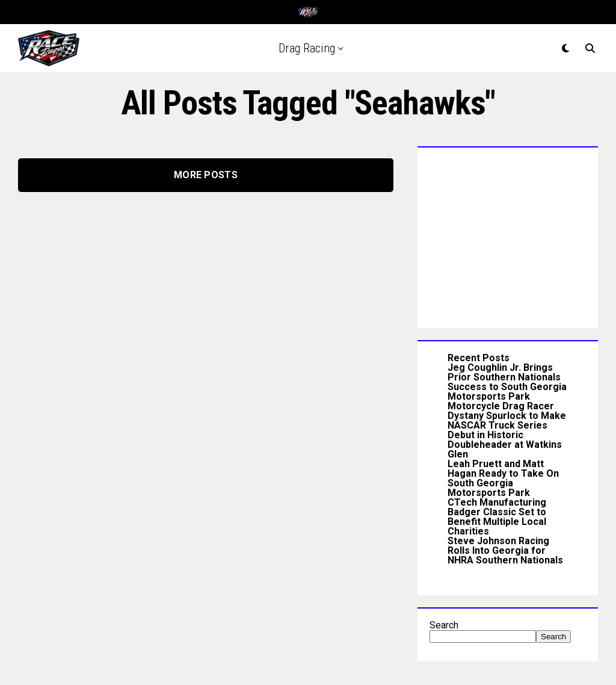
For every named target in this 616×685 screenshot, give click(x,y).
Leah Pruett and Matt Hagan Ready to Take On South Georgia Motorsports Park (503, 478)
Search (444, 625)
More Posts (206, 175)
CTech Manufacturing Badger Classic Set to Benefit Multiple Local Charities (497, 517)
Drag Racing (307, 48)
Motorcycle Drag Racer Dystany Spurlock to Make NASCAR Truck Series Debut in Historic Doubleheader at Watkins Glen (507, 430)
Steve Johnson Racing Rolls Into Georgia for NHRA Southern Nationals (505, 550)
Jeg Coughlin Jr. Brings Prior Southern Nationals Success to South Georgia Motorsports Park (507, 382)
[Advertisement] (508, 235)
